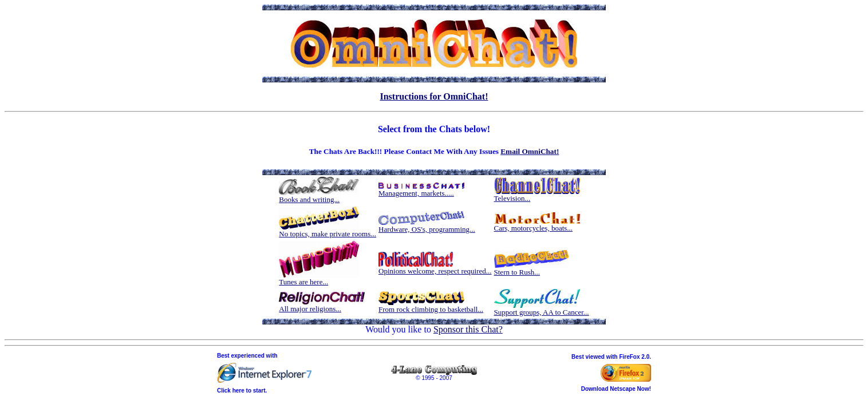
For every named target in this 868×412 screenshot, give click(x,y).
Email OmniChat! (530, 151)
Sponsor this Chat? (468, 329)
